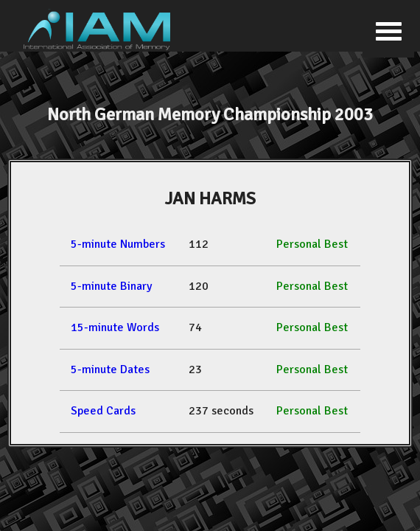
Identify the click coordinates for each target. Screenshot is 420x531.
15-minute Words (115, 327)
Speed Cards (103, 411)
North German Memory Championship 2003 (210, 114)
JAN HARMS (210, 198)
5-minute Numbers (118, 244)
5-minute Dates (110, 369)
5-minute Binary (111, 286)
